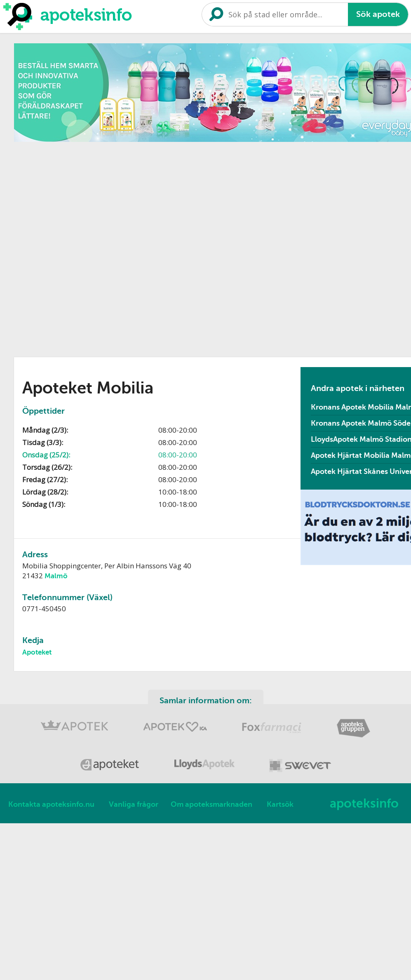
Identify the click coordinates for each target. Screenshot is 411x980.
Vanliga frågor (134, 804)
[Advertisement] (108, 247)
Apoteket (37, 652)
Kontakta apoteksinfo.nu (51, 804)
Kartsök (280, 804)
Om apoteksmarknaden (211, 804)
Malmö (56, 576)
